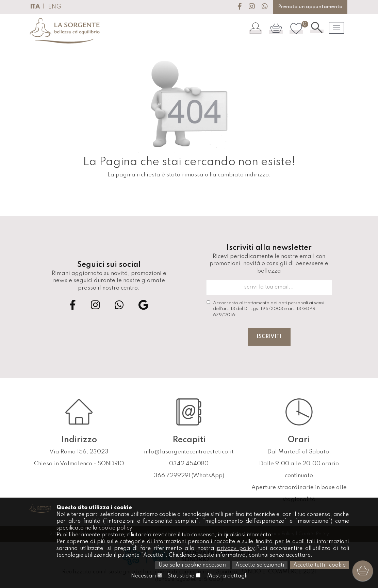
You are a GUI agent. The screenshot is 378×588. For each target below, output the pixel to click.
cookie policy (115, 528)
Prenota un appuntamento (310, 7)
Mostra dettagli (227, 576)
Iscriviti (269, 337)
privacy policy (236, 549)
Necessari (143, 576)
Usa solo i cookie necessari (192, 565)
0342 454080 (189, 464)
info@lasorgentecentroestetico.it (189, 452)
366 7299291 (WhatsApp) (189, 476)
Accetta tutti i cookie (319, 565)
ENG (55, 7)
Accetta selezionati (260, 565)
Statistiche (181, 576)
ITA (35, 7)
